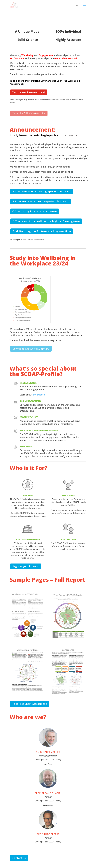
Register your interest (26, 566)
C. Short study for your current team (35, 211)
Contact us (19, 858)
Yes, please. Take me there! (29, 92)
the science (39, 395)
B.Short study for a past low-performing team (40, 201)
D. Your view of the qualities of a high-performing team (46, 221)
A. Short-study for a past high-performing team (41, 191)
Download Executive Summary (31, 349)
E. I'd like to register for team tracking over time (42, 231)
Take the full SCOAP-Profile (29, 113)
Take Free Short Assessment (30, 704)
